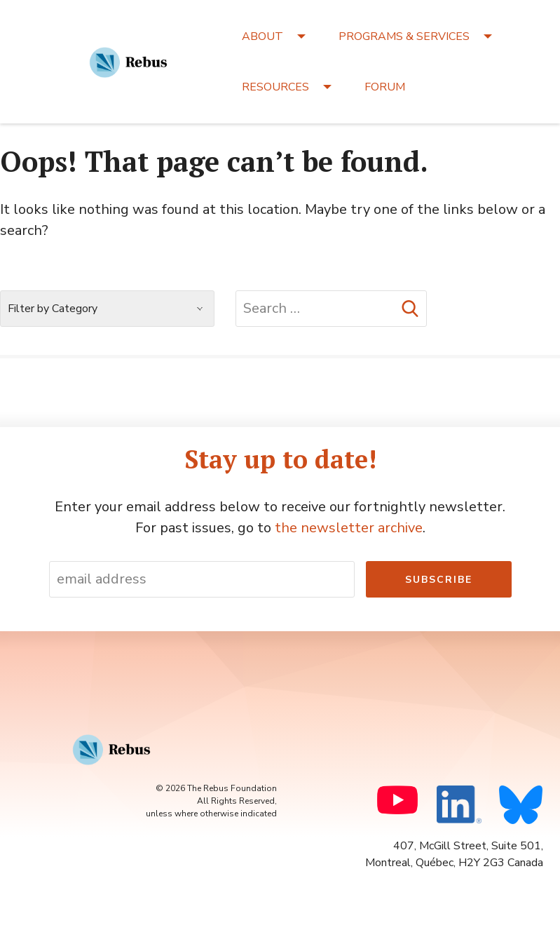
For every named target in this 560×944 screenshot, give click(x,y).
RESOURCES (275, 87)
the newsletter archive (349, 528)
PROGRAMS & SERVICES (404, 36)
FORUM (385, 87)
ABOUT (262, 36)
